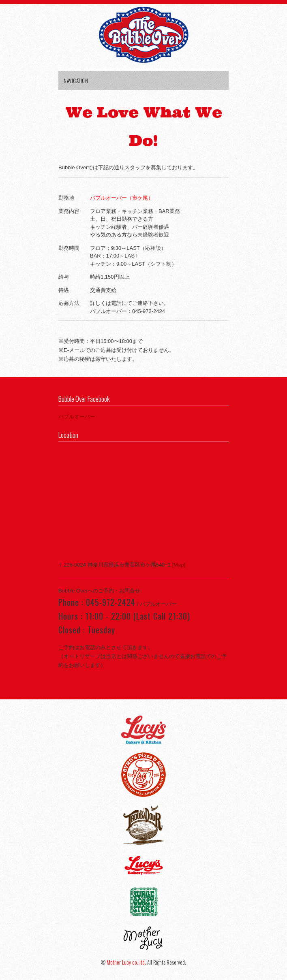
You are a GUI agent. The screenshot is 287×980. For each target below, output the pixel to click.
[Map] (178, 565)
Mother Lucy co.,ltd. (126, 962)
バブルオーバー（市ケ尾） (122, 198)
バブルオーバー (77, 416)
